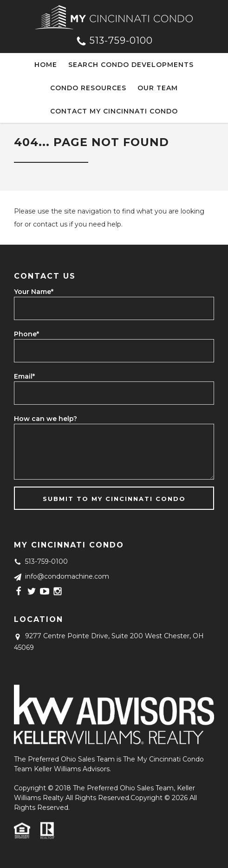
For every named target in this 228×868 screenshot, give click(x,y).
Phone (26, 334)
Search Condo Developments (131, 65)
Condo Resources (88, 88)
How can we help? (46, 419)
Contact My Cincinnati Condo (114, 111)
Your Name (34, 292)
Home (46, 65)
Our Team (158, 88)
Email (24, 376)
